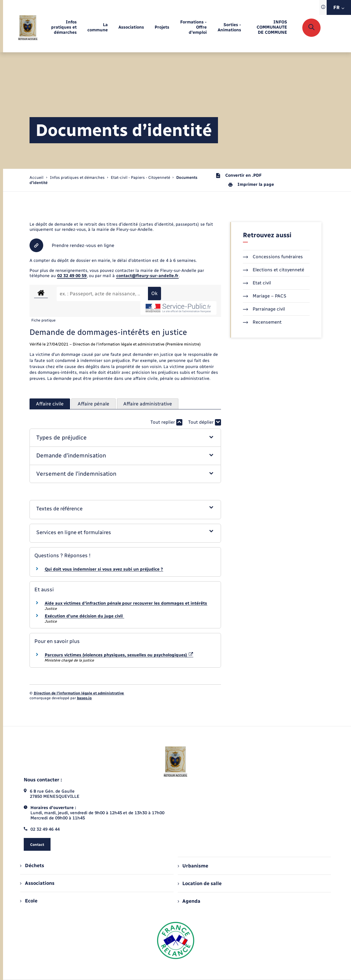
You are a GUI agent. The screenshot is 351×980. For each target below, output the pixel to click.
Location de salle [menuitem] (200, 883)
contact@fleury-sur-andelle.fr (147, 276)
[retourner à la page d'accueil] (28, 28)
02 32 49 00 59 (72, 276)
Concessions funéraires (273, 257)
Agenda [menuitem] (189, 901)
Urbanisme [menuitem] (193, 866)
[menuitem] (62, 28)
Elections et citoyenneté (274, 270)
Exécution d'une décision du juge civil (84, 616)
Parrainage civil (264, 309)
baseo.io (84, 698)
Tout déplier (205, 422)
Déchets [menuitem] (32, 865)
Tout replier (166, 422)
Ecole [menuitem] (29, 901)
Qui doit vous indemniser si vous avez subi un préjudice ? (104, 569)
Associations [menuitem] (37, 883)
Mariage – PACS (265, 296)
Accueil (37, 177)
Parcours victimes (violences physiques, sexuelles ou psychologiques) (119, 655)
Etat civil (257, 283)
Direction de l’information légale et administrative (79, 693)
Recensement (262, 322)
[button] (125, 438)
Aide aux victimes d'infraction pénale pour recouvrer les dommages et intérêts (126, 603)
